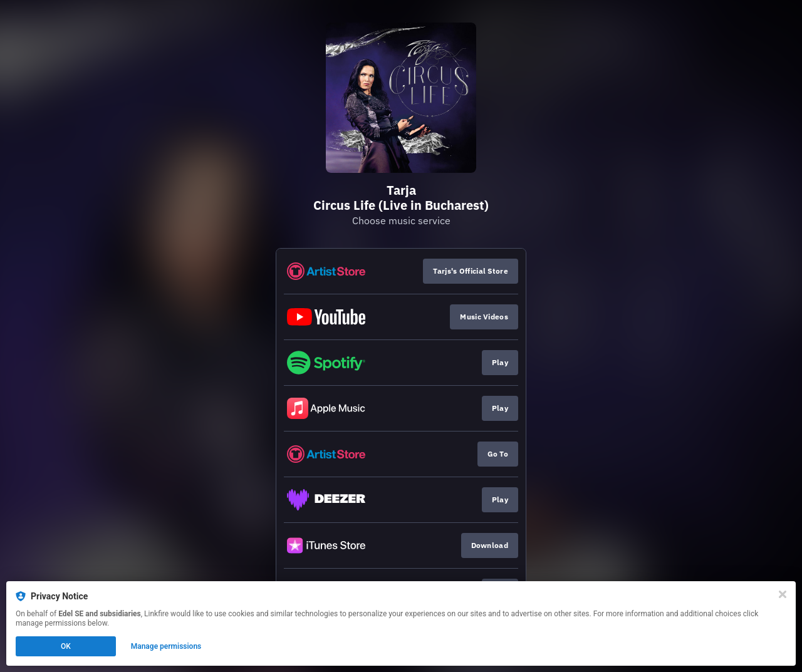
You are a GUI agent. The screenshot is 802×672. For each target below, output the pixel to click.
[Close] (783, 594)
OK (66, 646)
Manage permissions (166, 646)
